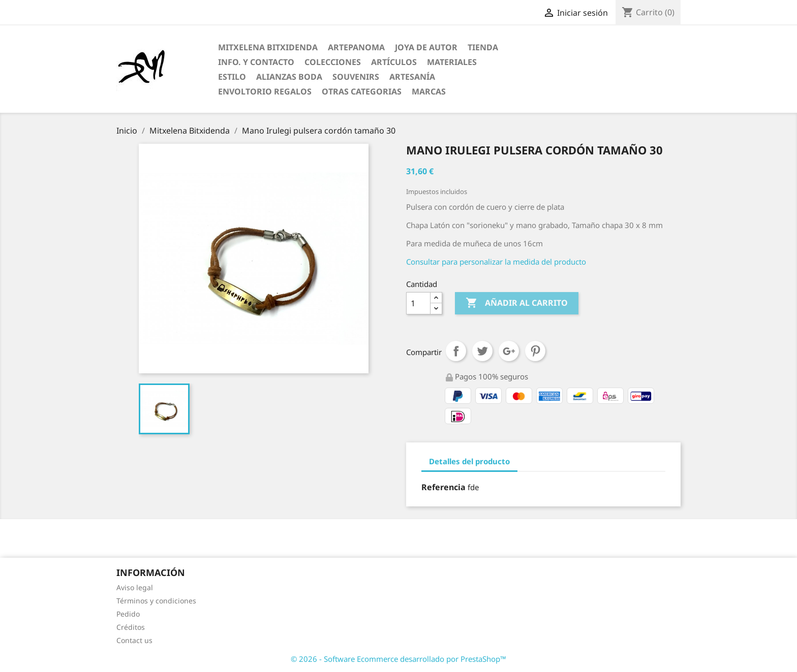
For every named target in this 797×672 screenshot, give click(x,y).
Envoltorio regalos (265, 91)
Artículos (394, 62)
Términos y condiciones (156, 601)
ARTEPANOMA (356, 47)
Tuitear (482, 351)
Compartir (456, 351)
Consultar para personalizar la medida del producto (496, 262)
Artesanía (412, 77)
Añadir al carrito (517, 303)
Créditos (131, 627)
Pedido (128, 614)
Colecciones (333, 62)
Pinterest (535, 351)
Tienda (483, 47)
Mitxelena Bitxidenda (268, 47)
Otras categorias (362, 91)
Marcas (429, 91)
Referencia (443, 487)
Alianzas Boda (289, 77)
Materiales (452, 62)
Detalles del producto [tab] (469, 461)
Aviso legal (135, 587)
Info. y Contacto (256, 62)
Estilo (232, 77)
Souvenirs (356, 77)
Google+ (509, 351)
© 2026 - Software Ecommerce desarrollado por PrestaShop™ (398, 659)
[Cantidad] (418, 303)
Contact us (134, 640)
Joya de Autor (426, 47)
